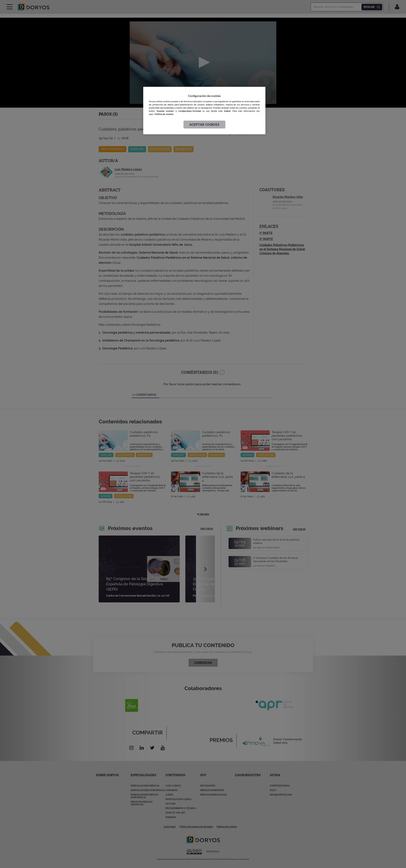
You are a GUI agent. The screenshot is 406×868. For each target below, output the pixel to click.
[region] (204, 111)
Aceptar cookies (204, 124)
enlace (227, 111)
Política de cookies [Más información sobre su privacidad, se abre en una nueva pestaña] (164, 114)
